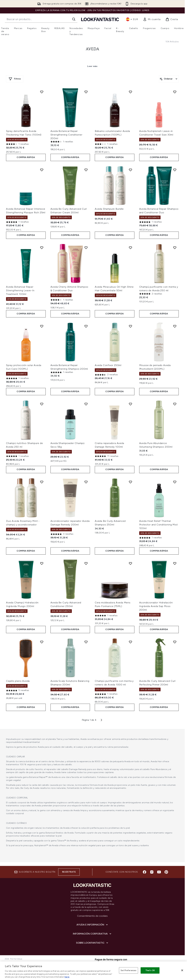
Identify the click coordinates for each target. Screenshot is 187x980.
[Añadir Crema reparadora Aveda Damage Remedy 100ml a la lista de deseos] (130, 404)
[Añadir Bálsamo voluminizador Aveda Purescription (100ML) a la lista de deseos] (130, 92)
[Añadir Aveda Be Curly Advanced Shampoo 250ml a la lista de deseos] (130, 482)
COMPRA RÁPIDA (26, 157)
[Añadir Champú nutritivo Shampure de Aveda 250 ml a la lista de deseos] (42, 404)
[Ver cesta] (172, 19)
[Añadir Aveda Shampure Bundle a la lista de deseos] (130, 170)
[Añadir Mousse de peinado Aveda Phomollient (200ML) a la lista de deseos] (175, 326)
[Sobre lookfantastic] (92, 943)
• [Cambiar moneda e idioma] (132, 19)
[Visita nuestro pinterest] (166, 872)
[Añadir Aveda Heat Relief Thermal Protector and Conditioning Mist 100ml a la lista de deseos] (175, 482)
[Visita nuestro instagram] (152, 872)
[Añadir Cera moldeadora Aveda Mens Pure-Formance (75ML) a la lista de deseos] (130, 563)
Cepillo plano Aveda (18, 681)
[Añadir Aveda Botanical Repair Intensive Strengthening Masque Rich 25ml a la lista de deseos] (42, 170)
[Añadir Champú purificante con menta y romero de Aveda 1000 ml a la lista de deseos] (130, 642)
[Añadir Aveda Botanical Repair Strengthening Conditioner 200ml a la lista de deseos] (86, 92)
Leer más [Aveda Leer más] (92, 66)
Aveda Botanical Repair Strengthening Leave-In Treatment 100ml (20, 290)
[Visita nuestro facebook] (145, 872)
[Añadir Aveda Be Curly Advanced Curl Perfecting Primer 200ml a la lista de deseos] (175, 642)
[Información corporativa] (92, 934)
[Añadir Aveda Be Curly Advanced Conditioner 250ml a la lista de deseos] (86, 563)
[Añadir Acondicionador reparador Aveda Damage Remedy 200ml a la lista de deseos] (86, 482)
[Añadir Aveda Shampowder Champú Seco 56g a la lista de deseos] (86, 404)
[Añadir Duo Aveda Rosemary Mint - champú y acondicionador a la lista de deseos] (42, 482)
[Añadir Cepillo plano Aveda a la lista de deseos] (42, 642)
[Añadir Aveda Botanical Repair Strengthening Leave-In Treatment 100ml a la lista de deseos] (42, 248)
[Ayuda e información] (92, 925)
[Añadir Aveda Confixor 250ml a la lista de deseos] (130, 326)
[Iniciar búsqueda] (74, 19)
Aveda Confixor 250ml (108, 365)
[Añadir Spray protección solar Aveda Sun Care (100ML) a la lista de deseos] (42, 326)
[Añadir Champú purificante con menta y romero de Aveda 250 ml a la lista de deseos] (175, 248)
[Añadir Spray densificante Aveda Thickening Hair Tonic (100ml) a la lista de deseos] (42, 92)
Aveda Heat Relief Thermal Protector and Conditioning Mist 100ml (159, 525)
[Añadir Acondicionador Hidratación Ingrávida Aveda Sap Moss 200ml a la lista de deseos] (175, 563)
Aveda (92, 49)
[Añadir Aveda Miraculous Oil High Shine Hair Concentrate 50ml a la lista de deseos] (130, 248)
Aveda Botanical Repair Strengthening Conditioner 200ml (66, 135)
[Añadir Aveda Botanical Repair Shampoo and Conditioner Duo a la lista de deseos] (175, 170)
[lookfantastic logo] (100, 19)
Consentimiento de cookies (92, 916)
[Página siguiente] (101, 720)
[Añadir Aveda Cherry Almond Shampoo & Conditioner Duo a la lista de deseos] (86, 248)
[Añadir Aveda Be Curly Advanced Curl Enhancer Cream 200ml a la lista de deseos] (86, 170)
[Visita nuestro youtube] (159, 872)
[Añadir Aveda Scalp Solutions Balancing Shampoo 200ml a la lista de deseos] (86, 642)
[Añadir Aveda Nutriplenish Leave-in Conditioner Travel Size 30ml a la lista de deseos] (175, 92)
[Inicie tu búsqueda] (41, 19)
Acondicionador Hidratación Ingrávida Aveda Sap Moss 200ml (156, 606)
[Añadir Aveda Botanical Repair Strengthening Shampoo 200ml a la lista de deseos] (86, 326)
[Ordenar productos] (169, 79)
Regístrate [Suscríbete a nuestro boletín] (69, 872)
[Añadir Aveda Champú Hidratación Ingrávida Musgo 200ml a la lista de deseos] (42, 563)
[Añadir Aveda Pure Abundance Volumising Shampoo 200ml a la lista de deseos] (175, 404)
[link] (152, 19)
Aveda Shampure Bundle (109, 209)
